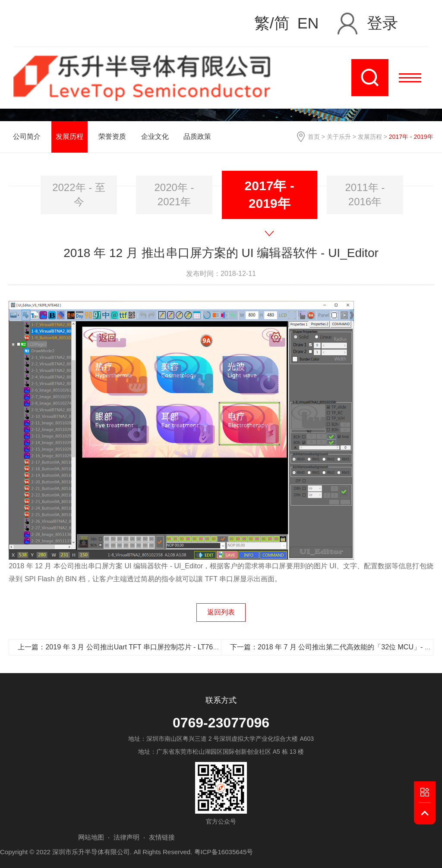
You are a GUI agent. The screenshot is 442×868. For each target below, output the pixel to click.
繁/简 (272, 24)
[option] (79, 195)
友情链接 (162, 837)
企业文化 (155, 136)
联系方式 (221, 700)
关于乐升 (339, 137)
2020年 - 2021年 (174, 194)
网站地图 (91, 837)
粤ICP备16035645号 (224, 852)
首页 (314, 137)
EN (308, 24)
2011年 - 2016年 (365, 194)
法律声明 (126, 837)
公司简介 (27, 136)
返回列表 (221, 612)
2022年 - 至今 (79, 194)
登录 (382, 23)
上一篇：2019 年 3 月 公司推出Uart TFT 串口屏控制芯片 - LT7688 (119, 647)
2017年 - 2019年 (270, 194)
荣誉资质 (112, 136)
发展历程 (370, 137)
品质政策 (197, 136)
